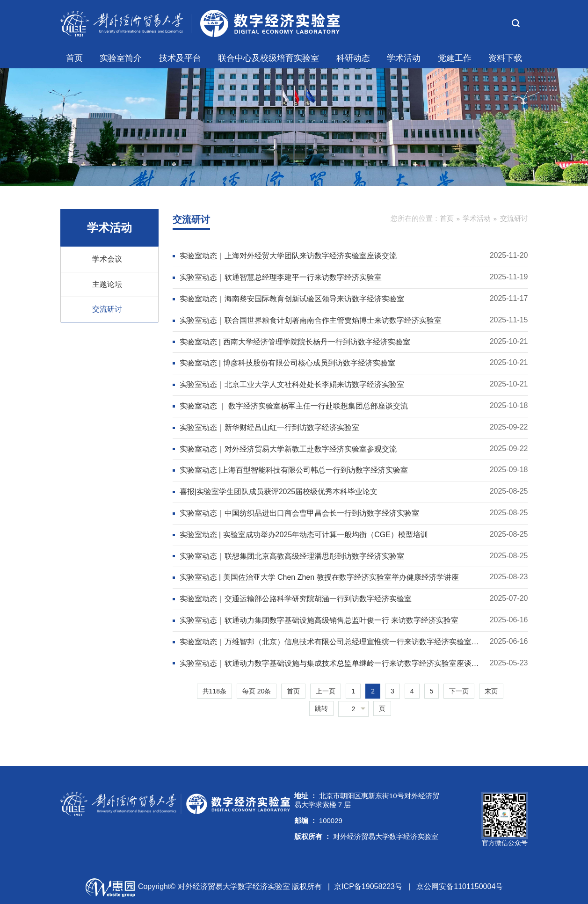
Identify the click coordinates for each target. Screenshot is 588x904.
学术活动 (404, 58)
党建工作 (455, 58)
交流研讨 (107, 309)
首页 (74, 58)
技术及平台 (180, 58)
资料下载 (505, 58)
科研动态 (353, 58)
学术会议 (107, 259)
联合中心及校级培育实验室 (269, 58)
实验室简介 (121, 58)
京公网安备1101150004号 (460, 887)
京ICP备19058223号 (368, 887)
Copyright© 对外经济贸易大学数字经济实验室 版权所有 (230, 887)
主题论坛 (107, 284)
